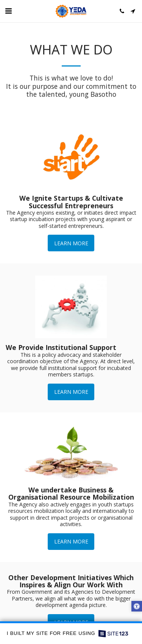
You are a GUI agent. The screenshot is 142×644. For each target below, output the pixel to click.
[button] (8, 11)
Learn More (71, 243)
